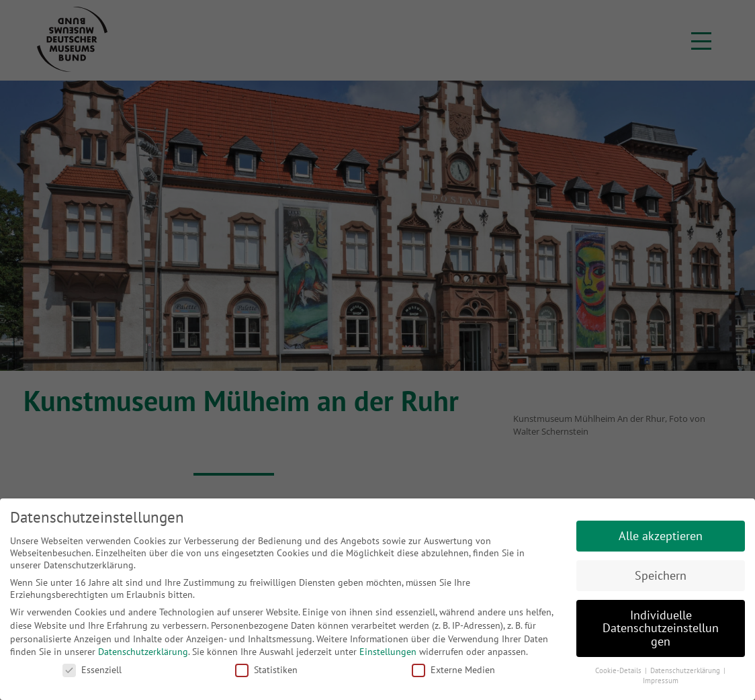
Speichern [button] (661, 575)
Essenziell (92, 670)
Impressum (661, 681)
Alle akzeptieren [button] (661, 536)
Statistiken (266, 670)
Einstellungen (388, 652)
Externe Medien (453, 670)
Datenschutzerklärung (143, 652)
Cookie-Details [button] (619, 670)
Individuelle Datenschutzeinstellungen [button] (661, 628)
